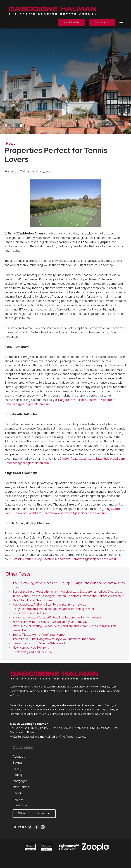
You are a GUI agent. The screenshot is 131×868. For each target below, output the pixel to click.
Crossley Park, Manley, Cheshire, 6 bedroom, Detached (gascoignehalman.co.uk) (65, 559)
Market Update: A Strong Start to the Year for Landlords (49, 605)
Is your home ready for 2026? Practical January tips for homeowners (58, 617)
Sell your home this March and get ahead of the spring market (53, 609)
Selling (17, 769)
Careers (18, 793)
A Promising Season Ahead (30, 613)
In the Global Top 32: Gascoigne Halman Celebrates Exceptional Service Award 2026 (68, 596)
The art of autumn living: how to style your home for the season (55, 639)
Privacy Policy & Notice (45, 728)
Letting (17, 775)
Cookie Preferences (75, 728)
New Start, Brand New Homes (32, 600)
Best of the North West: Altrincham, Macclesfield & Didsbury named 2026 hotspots (67, 592)
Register (18, 799)
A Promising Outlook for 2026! (33, 652)
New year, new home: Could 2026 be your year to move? (50, 622)
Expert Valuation (102, 22)
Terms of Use (19, 728)
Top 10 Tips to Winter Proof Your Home (39, 635)
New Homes (21, 787)
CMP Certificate (100, 728)
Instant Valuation (71, 22)
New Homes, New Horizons (31, 648)
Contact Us (20, 805)
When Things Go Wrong (34, 813)
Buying (17, 763)
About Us (19, 757)
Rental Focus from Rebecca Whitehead (39, 643)
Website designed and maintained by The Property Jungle (48, 737)
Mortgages (20, 781)
